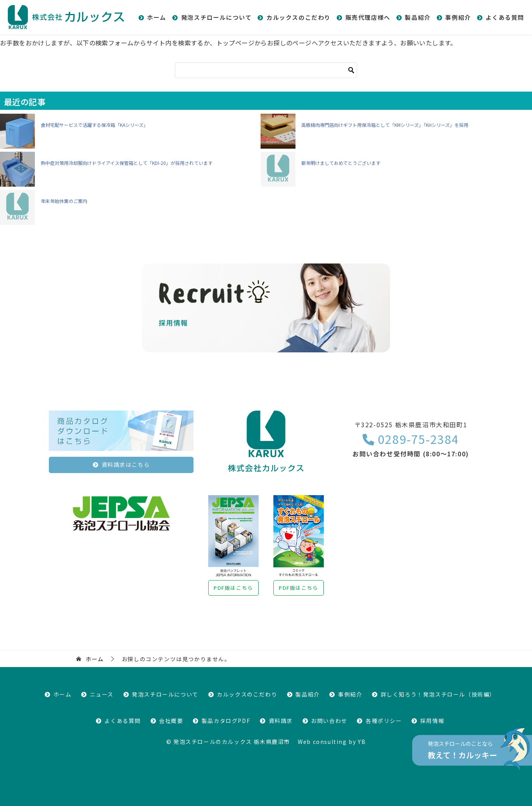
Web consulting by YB (332, 742)
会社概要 (171, 721)
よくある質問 (505, 17)
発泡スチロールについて (217, 17)
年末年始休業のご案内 (64, 201)
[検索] (266, 70)
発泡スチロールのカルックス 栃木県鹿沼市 (232, 742)
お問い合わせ (329, 721)
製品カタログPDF (226, 721)
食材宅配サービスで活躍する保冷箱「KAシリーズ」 (94, 125)
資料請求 (281, 721)
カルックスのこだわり (299, 17)
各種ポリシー (384, 721)
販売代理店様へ (368, 17)
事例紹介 (458, 17)
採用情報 (432, 721)
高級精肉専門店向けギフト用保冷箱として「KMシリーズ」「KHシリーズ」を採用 (385, 125)
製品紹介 (418, 17)
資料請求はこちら (126, 465)
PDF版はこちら (233, 588)
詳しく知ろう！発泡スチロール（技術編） (438, 694)
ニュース (102, 694)
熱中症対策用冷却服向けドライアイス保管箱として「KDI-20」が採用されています (127, 163)
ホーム (157, 17)
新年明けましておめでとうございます (341, 163)
